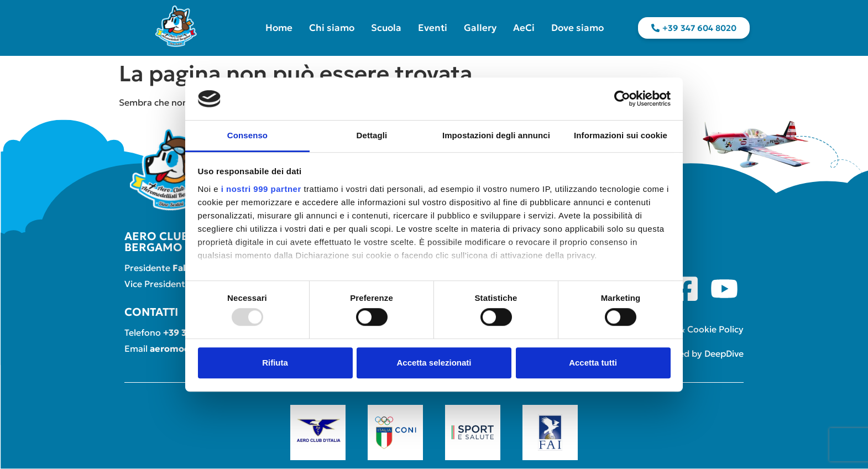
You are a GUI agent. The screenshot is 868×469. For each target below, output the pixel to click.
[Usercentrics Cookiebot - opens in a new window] (622, 99)
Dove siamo (577, 28)
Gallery (480, 28)
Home (279, 28)
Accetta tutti (593, 363)
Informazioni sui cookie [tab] (621, 135)
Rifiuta (275, 363)
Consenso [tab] (247, 135)
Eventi (433, 28)
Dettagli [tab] (372, 135)
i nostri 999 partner (261, 189)
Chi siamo (332, 28)
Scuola (386, 28)
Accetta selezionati (434, 363)
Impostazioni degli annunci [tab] (496, 135)
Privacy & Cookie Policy (695, 329)
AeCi (524, 28)
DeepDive (724, 353)
